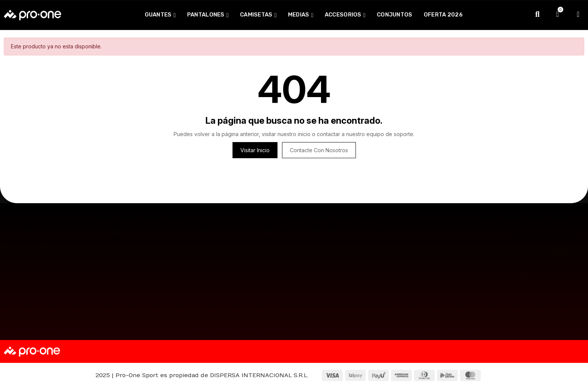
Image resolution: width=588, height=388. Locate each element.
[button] (547, 252)
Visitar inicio (255, 150)
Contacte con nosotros (319, 150)
